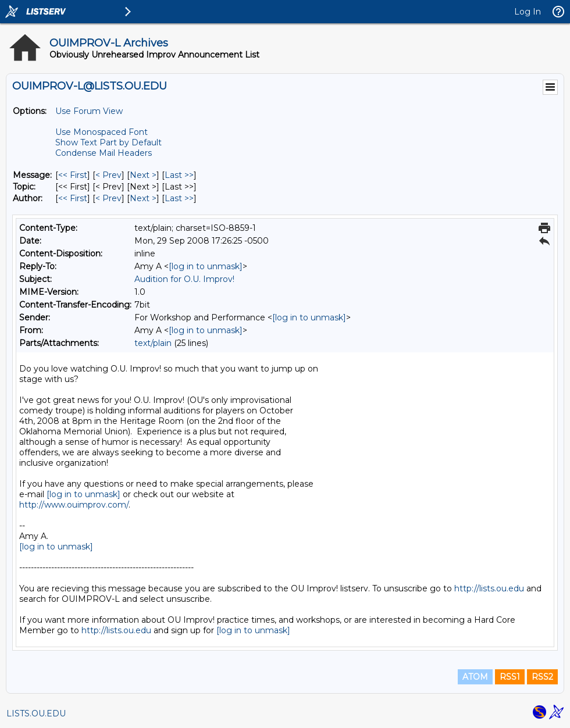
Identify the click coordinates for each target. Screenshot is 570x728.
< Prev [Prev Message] (108, 175)
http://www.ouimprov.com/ (74, 505)
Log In (528, 12)
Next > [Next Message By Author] (143, 198)
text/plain (153, 343)
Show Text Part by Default (108, 142)
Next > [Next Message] (143, 175)
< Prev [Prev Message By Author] (108, 198)
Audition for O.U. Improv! (184, 279)
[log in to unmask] (206, 266)
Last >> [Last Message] (179, 175)
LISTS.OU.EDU (36, 713)
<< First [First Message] (73, 175)
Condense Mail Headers (104, 153)
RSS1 (510, 677)
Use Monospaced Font (101, 132)
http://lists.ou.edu (489, 588)
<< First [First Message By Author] (73, 198)
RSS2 (542, 677)
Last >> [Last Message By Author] (179, 198)
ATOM (475, 677)
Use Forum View (89, 111)
